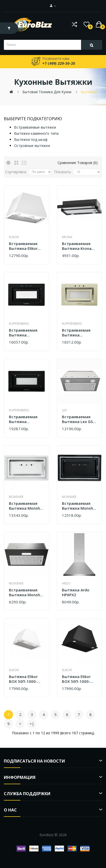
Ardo (66, 583)
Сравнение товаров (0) (78, 163)
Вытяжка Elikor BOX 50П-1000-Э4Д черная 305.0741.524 (76, 679)
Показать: (63, 172)
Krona (67, 237)
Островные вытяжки (32, 146)
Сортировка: (16, 172)
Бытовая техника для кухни (47, 92)
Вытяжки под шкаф (31, 139)
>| (32, 724)
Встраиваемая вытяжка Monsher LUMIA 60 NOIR (79, 506)
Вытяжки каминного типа (36, 133)
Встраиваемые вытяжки (35, 127)
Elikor (14, 237)
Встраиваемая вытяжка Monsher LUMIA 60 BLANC (26, 506)
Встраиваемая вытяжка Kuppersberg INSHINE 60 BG (23, 333)
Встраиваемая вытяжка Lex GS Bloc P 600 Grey (77, 419)
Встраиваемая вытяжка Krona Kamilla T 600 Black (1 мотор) (77, 246)
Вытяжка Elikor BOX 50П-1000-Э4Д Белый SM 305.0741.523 (23, 679)
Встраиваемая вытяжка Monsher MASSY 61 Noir (26, 593)
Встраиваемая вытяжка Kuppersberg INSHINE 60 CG (76, 333)
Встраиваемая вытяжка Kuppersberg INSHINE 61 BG (23, 419)
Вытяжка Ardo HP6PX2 (76, 593)
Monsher (16, 497)
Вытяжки (89, 92)
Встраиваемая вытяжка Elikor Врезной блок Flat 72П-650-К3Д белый (26, 246)
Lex (64, 410)
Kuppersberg (19, 324)
